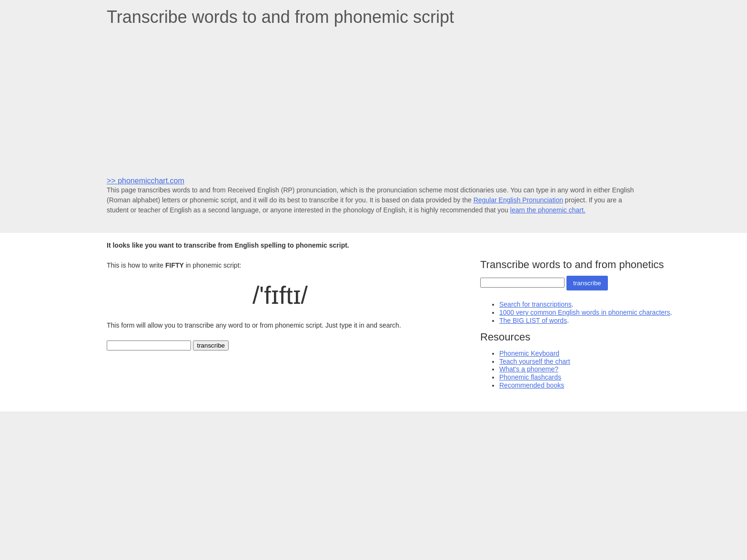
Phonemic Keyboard (529, 353)
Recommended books (532, 385)
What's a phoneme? (529, 369)
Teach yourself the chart (535, 361)
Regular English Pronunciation (518, 200)
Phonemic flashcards (530, 377)
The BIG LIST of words (533, 320)
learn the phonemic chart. (548, 210)
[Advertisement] (373, 100)
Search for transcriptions (535, 304)
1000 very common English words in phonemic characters (585, 312)
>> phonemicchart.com (146, 181)
